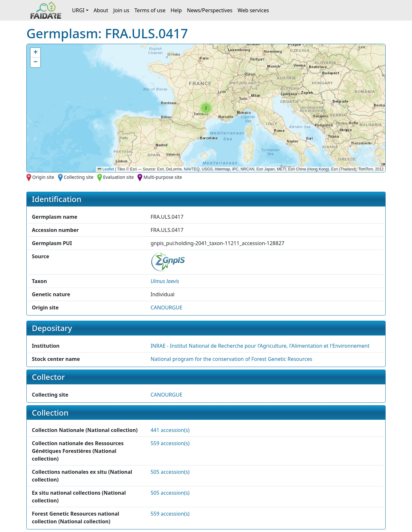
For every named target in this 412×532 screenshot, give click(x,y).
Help (176, 10)
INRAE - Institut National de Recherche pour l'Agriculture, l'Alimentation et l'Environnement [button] (260, 346)
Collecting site (79, 177)
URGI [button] (78, 10)
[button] (206, 108)
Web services (253, 10)
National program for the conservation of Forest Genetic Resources (231, 359)
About (101, 10)
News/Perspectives (210, 10)
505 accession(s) (170, 472)
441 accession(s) (170, 430)
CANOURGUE (167, 307)
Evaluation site (118, 177)
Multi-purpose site (163, 177)
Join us (121, 10)
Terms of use (150, 10)
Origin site (43, 177)
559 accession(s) (170, 443)
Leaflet (106, 169)
